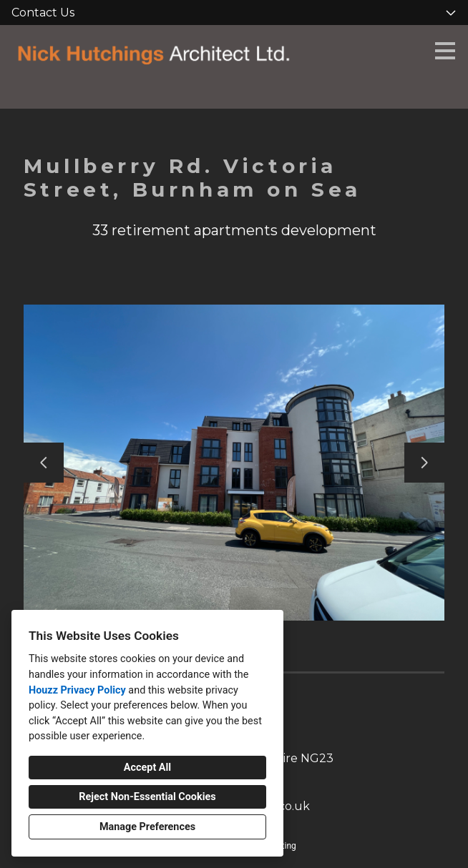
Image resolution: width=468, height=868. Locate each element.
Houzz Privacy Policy (77, 690)
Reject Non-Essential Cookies (147, 797)
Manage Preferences (147, 827)
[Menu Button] (445, 51)
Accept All (147, 768)
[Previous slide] (44, 463)
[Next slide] (424, 463)
